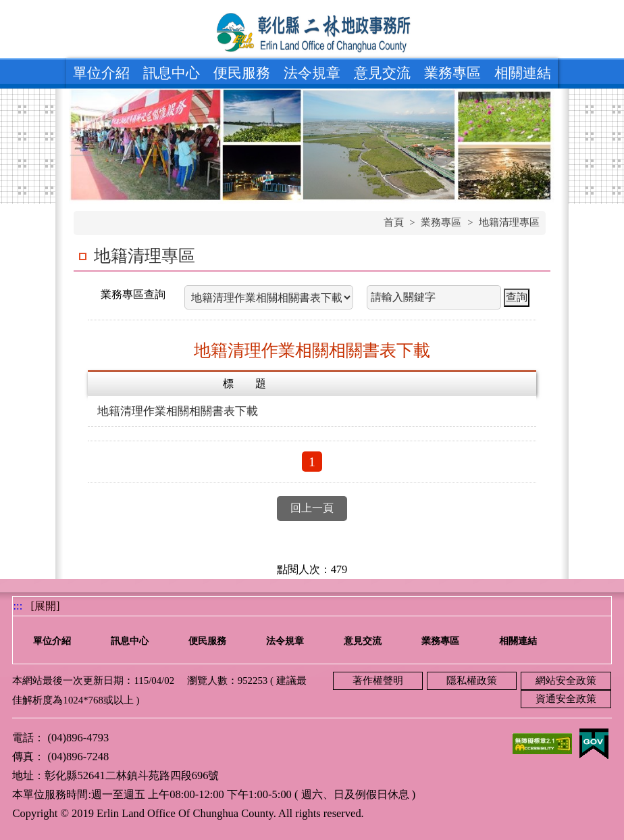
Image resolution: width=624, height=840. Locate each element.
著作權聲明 (378, 681)
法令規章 (312, 73)
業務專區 (452, 73)
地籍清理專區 (509, 222)
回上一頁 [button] (312, 508)
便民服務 (242, 73)
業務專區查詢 (133, 294)
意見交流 (382, 73)
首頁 (394, 222)
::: (18, 606)
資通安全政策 (566, 699)
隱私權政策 (472, 681)
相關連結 (523, 73)
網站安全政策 (566, 681)
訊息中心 (172, 73)
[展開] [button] (46, 606)
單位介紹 (101, 73)
